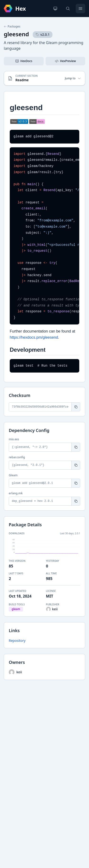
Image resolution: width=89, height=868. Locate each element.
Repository (17, 641)
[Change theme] (55, 9)
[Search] (68, 9)
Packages (12, 27)
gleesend (16, 34)
